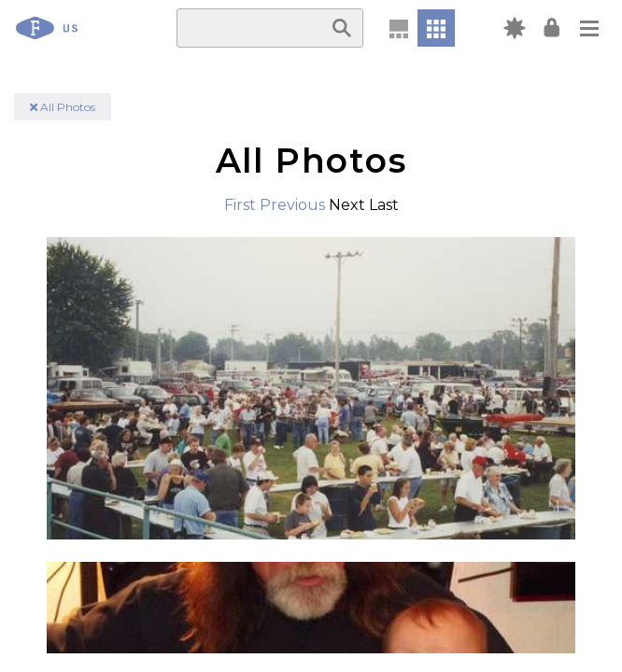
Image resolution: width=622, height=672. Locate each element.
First (240, 205)
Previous (292, 205)
